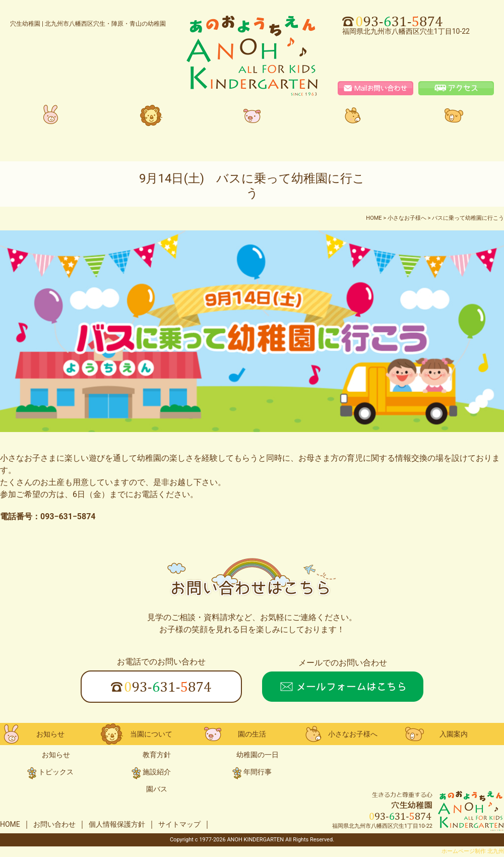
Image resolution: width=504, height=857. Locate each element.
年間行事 (258, 772)
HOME (10, 824)
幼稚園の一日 (258, 755)
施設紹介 (157, 772)
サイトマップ (179, 824)
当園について (151, 124)
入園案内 (454, 124)
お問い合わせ (54, 824)
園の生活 (252, 124)
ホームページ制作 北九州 (473, 851)
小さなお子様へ (353, 124)
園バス (157, 789)
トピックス (56, 772)
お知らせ (50, 124)
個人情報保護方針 (117, 824)
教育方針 (157, 755)
